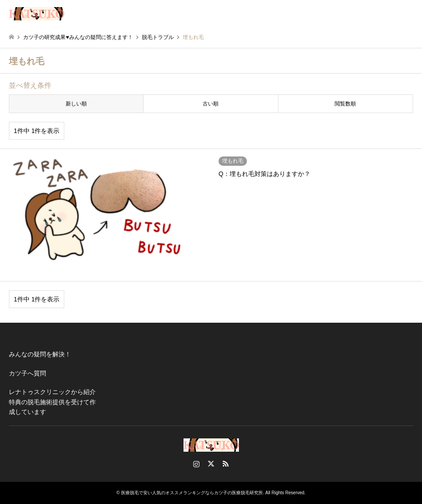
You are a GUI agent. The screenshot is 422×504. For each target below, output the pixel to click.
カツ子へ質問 (27, 373)
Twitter (211, 464)
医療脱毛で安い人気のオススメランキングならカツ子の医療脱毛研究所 (192, 493)
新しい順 (76, 104)
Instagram (196, 464)
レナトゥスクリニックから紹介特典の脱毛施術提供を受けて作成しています (52, 402)
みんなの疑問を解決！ (40, 354)
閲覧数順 (345, 104)
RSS (226, 464)
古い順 (211, 104)
